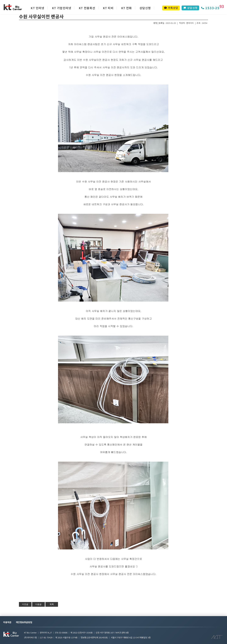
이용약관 (7, 622)
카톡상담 (171, 8)
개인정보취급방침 (24, 622)
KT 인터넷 (38, 8)
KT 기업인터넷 (62, 8)
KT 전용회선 (87, 8)
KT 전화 (127, 8)
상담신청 (145, 8)
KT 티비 (108, 8)
